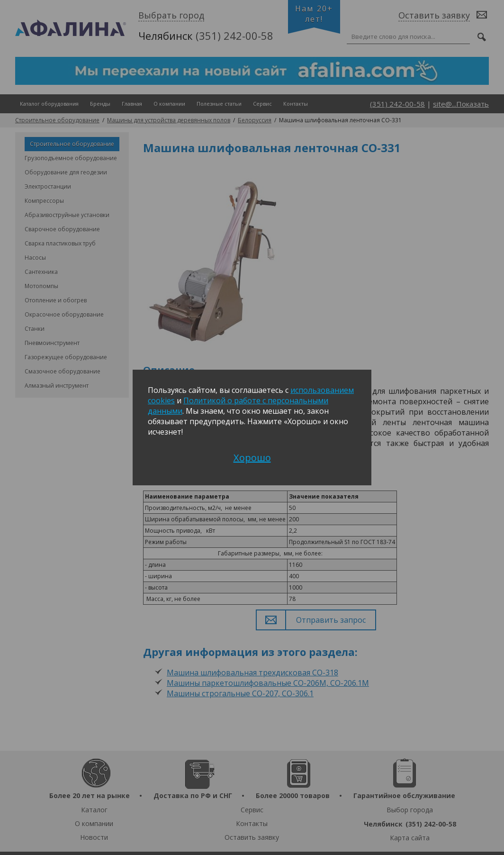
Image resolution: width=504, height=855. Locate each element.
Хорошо (252, 458)
